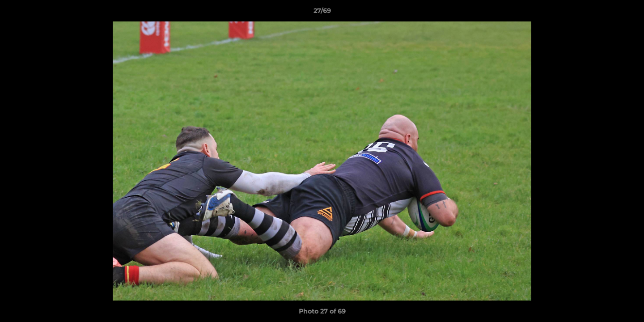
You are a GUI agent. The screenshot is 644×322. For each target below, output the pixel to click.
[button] (628, 13)
